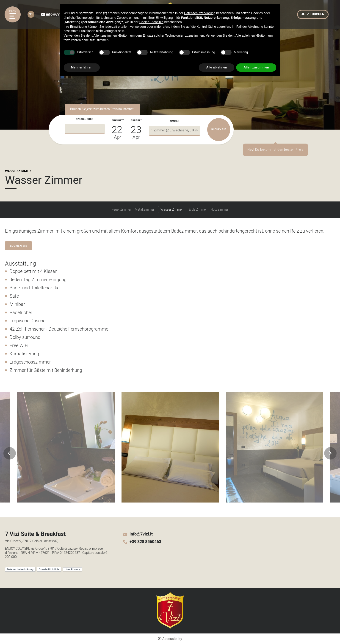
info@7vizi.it (56, 14)
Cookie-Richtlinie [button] (151, 22)
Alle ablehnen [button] (217, 67)
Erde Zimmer (198, 210)
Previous (10, 453)
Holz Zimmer (219, 210)
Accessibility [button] (172, 639)
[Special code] (85, 129)
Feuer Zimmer (121, 210)
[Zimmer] (175, 131)
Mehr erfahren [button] (82, 67)
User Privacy (72, 569)
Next (330, 453)
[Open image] (66, 447)
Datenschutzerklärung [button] (200, 13)
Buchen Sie (19, 246)
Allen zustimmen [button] (256, 67)
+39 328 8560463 (145, 542)
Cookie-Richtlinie (49, 569)
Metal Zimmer (145, 210)
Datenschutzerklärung (20, 569)
